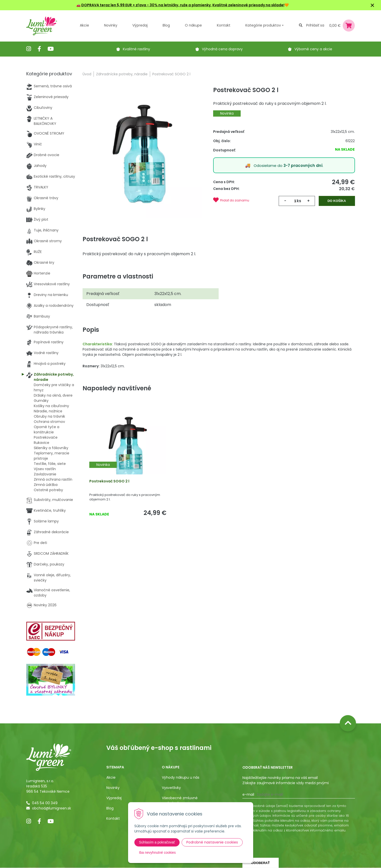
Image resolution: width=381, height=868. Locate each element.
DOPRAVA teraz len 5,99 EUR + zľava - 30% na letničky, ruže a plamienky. (146, 5)
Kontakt (113, 818)
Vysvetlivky (171, 788)
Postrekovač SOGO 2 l (109, 481)
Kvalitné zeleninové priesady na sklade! (248, 5)
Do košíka (337, 201)
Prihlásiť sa (315, 25)
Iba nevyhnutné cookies (157, 852)
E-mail (248, 794)
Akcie (84, 25)
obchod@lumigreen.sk (52, 808)
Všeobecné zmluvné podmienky (180, 801)
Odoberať (260, 863)
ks (299, 201)
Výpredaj (140, 25)
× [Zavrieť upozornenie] (372, 5)
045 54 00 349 (45, 803)
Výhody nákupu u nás (181, 777)
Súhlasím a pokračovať (157, 842)
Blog (110, 808)
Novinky (111, 25)
